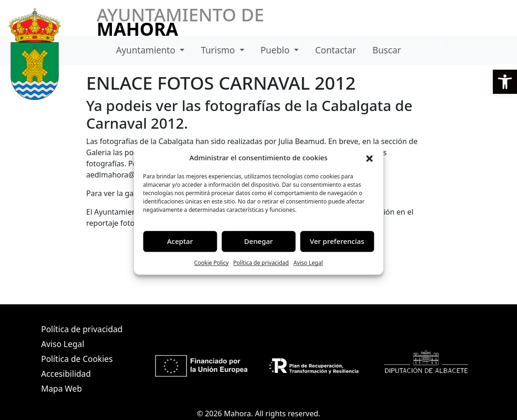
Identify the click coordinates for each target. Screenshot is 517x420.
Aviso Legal (308, 263)
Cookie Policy (211, 263)
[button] (505, 82)
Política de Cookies (77, 359)
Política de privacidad (261, 263)
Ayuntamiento (147, 50)
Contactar (335, 50)
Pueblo (276, 50)
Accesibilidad (66, 374)
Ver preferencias (337, 241)
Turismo (219, 50)
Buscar (387, 50)
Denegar (259, 241)
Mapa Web (62, 388)
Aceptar (180, 241)
